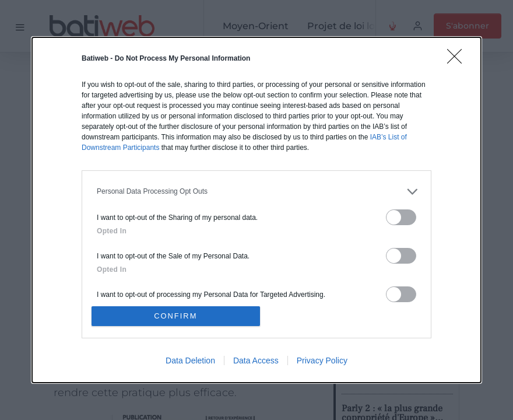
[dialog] (256, 210)
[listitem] (256, 191)
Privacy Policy (322, 361)
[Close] (458, 60)
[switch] (401, 217)
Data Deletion (190, 361)
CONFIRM (176, 316)
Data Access (256, 361)
